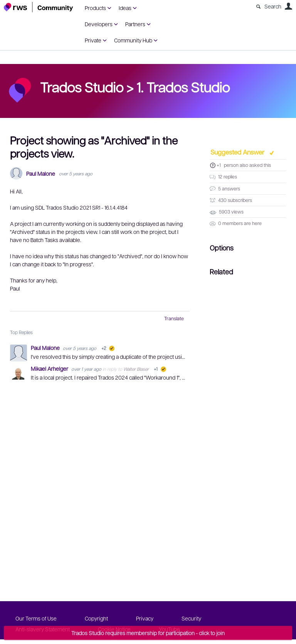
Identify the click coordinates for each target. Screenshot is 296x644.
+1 (219, 165)
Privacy (145, 618)
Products (95, 8)
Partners (135, 24)
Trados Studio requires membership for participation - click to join (148, 633)
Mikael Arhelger (50, 368)
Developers (99, 24)
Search (273, 6)
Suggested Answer (238, 152)
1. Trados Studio (183, 87)
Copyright (96, 618)
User (288, 6)
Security (191, 618)
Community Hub (133, 40)
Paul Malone (41, 174)
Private (93, 40)
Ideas (125, 8)
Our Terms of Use (36, 618)
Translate (174, 318)
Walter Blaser (136, 369)
